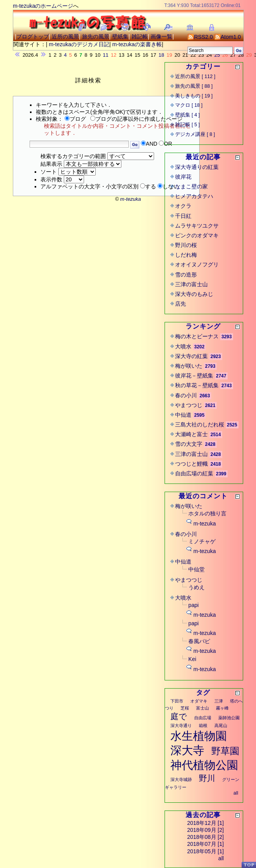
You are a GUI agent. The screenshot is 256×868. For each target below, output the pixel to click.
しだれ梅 (186, 255)
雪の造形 (186, 275)
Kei (192, 659)
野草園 (225, 751)
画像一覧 (161, 37)
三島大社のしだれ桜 (200, 424)
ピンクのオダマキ (197, 235)
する (151, 186)
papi (193, 605)
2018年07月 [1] (205, 844)
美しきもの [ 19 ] (194, 96)
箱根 (203, 725)
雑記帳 (140, 37)
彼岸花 (183, 177)
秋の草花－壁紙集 (197, 385)
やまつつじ (189, 405)
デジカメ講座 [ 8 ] (195, 134)
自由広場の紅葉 (194, 473)
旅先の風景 (96, 37)
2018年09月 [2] (205, 830)
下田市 (177, 701)
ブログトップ (33, 37)
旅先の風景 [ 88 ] (194, 86)
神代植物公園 (204, 765)
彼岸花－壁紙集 (194, 376)
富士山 (203, 708)
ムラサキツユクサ (197, 226)
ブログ (75, 119)
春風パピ (199, 641)
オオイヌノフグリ (197, 264)
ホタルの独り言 (207, 513)
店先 (181, 304)
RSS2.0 (200, 37)
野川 (207, 778)
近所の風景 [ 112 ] (195, 77)
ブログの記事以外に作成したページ (136, 119)
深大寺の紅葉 (191, 356)
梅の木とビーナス (197, 336)
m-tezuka (205, 524)
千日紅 (183, 216)
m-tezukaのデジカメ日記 (79, 44)
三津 (219, 701)
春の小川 (186, 395)
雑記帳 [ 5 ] (188, 125)
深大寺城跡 (181, 779)
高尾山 (221, 725)
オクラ (183, 206)
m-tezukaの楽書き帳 (137, 44)
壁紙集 (120, 37)
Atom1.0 (228, 37)
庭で (179, 716)
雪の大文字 (189, 444)
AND (152, 144)
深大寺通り (181, 725)
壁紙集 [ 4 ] (188, 115)
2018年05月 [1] (205, 851)
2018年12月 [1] (205, 823)
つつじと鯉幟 (191, 464)
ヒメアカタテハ (194, 196)
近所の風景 (65, 37)
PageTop (249, 865)
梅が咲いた (189, 366)
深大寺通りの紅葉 (197, 167)
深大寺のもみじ (194, 294)
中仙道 (183, 415)
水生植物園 (199, 736)
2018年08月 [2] (205, 837)
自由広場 (203, 718)
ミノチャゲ (202, 541)
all (236, 793)
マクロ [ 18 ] (189, 105)
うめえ (196, 587)
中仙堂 (196, 569)
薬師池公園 (229, 718)
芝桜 (185, 708)
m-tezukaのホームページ (43, 6)
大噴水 (183, 346)
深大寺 (187, 750)
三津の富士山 (191, 284)
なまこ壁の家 (191, 186)
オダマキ (199, 701)
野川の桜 (186, 245)
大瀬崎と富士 (191, 434)
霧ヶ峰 (222, 708)
